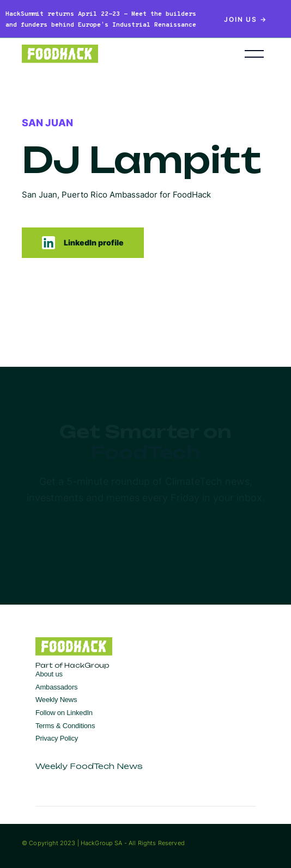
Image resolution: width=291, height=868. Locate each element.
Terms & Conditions (65, 726)
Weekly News (56, 700)
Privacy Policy (57, 738)
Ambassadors (56, 687)
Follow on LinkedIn (64, 713)
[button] (254, 54)
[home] (117, 54)
